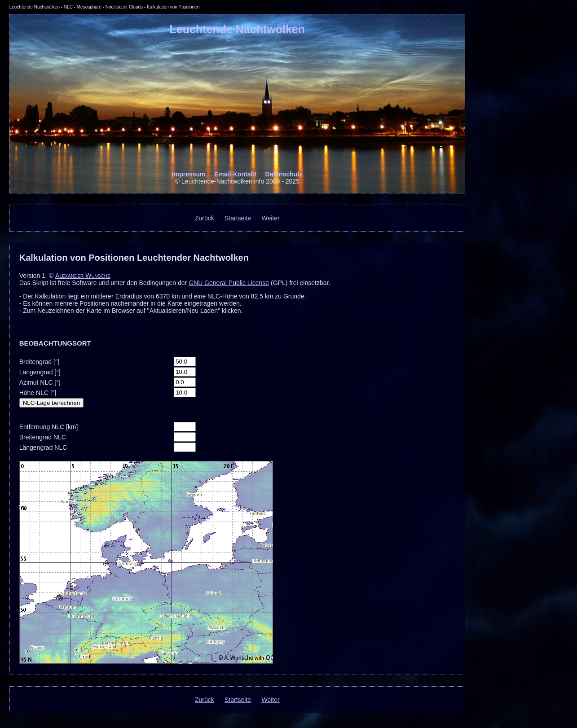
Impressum (189, 174)
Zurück (205, 218)
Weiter (270, 218)
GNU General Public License (229, 283)
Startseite (238, 218)
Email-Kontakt (235, 174)
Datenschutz (284, 174)
